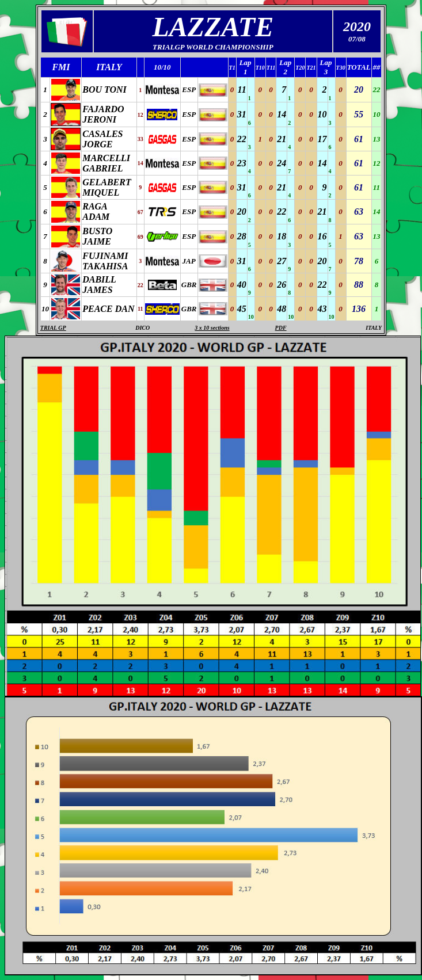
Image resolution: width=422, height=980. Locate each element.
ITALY (374, 328)
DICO (142, 328)
